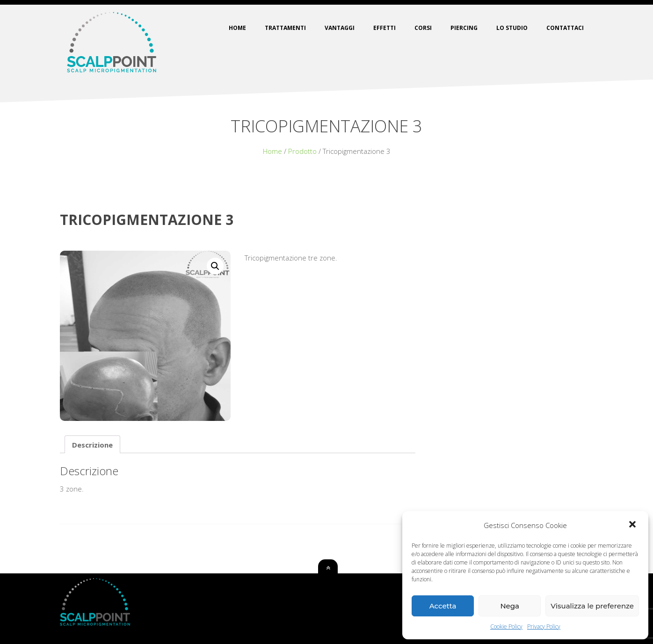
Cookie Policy (506, 626)
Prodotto (302, 151)
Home (272, 151)
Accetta (443, 606)
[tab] (92, 445)
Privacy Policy (544, 626)
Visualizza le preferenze (592, 606)
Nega (510, 606)
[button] (633, 525)
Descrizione (92, 445)
